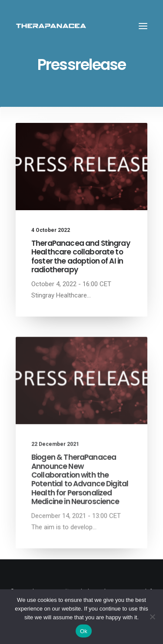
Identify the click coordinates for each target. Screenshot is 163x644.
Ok (84, 631)
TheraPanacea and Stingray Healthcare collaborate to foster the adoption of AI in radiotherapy (81, 256)
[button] (143, 26)
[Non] (152, 617)
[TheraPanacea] (51, 26)
